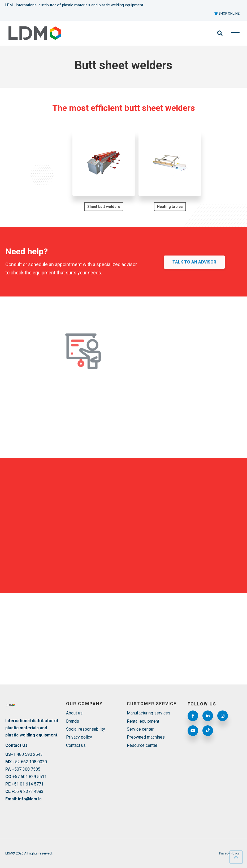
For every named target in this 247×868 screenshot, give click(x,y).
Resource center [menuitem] (142, 745)
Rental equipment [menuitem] (143, 721)
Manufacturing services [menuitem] (149, 713)
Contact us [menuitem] (76, 745)
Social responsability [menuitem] (86, 729)
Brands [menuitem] (73, 721)
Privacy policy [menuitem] (79, 737)
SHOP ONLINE (227, 13)
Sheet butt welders (104, 207)
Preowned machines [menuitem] (146, 737)
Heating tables (170, 207)
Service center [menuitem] (140, 729)
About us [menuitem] (74, 713)
